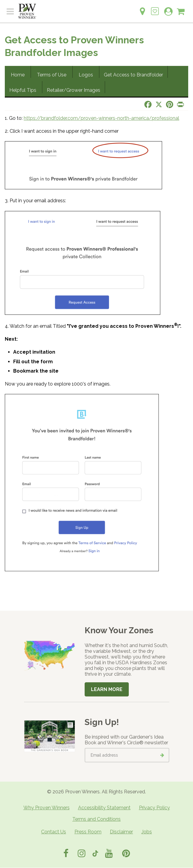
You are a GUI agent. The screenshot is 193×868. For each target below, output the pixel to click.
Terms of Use (52, 75)
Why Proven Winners (47, 808)
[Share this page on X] (159, 104)
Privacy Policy (154, 808)
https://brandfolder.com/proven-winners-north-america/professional (101, 118)
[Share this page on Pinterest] (170, 104)
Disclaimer (121, 832)
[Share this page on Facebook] (148, 104)
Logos (86, 75)
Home (18, 75)
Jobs (147, 832)
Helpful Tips (23, 90)
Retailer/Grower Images (74, 90)
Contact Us (54, 832)
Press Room (88, 832)
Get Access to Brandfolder (133, 75)
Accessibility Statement (104, 808)
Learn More (107, 689)
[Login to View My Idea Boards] (155, 8)
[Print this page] (180, 104)
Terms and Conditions (96, 819)
